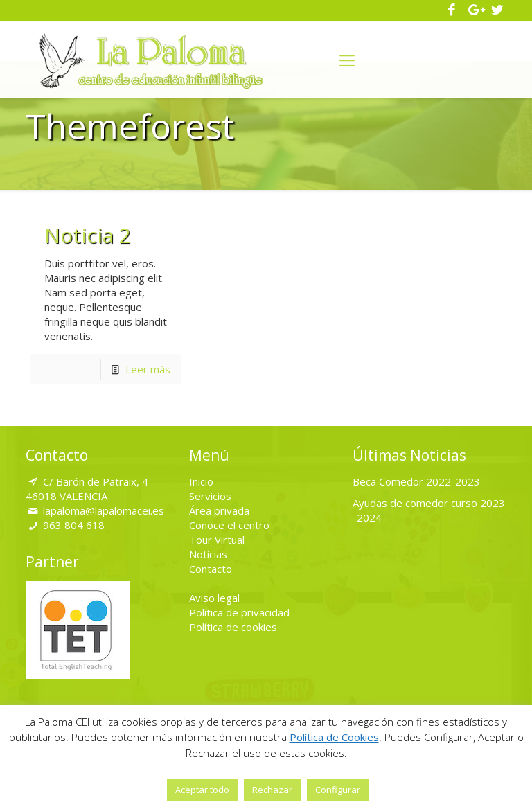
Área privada (219, 510)
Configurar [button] (338, 790)
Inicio (201, 481)
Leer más (148, 369)
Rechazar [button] (272, 790)
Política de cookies (233, 627)
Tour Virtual (217, 540)
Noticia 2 (88, 235)
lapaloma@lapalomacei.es (104, 510)
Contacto (211, 569)
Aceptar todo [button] (202, 790)
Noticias (208, 554)
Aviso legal (214, 598)
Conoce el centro (229, 525)
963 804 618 (74, 525)
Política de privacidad (239, 612)
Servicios (210, 496)
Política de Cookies (334, 737)
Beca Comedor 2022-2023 (416, 481)
